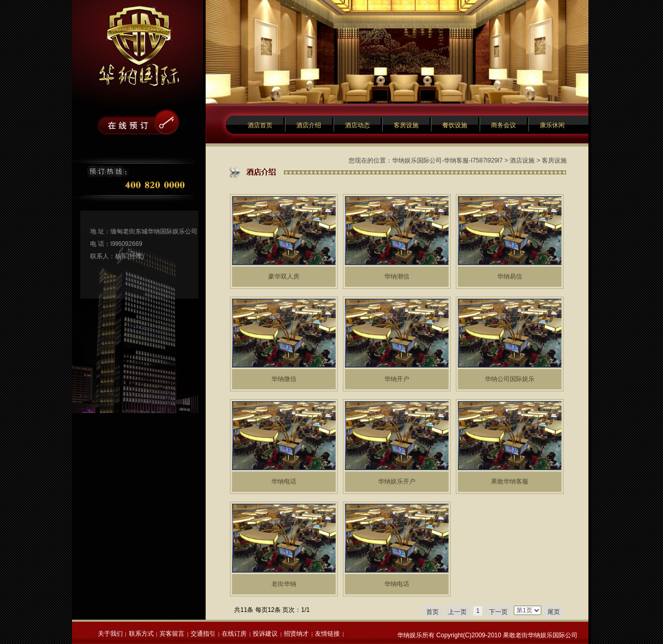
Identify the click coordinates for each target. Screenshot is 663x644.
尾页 (554, 612)
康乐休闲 (552, 125)
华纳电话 (284, 481)
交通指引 (203, 634)
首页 (433, 612)
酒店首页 (260, 125)
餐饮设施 (455, 125)
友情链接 (327, 634)
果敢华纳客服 (510, 481)
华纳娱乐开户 (397, 481)
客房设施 (406, 125)
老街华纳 (284, 584)
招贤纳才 (296, 634)
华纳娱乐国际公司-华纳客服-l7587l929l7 (447, 160)
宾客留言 (172, 634)
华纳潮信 (397, 276)
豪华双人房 (284, 276)
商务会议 (503, 125)
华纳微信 (284, 379)
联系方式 (141, 634)
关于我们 (110, 634)
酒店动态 (357, 125)
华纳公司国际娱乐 (510, 379)
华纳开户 (397, 379)
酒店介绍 (309, 125)
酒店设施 (522, 160)
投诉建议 (265, 634)
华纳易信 (510, 276)
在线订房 (234, 634)
